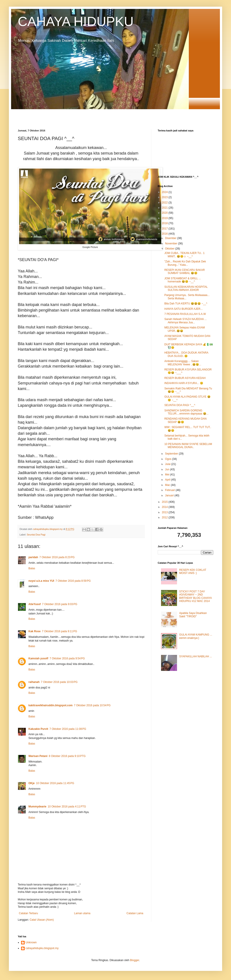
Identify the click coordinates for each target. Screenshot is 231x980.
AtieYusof (35, 604)
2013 (165, 512)
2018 (165, 223)
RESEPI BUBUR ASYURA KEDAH (185, 378)
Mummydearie (37, 807)
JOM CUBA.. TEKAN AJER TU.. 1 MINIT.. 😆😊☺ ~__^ (184, 255)
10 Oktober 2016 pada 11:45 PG (55, 783)
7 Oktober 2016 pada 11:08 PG (68, 729)
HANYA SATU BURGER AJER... (183, 309)
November (172, 243)
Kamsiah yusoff (38, 658)
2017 (165, 229)
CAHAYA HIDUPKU (76, 21)
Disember (171, 238)
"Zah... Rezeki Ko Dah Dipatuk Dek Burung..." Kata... (185, 263)
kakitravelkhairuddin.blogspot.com (51, 705)
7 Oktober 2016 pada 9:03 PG (60, 604)
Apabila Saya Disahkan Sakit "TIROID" (193, 615)
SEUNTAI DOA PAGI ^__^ (180, 405)
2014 (165, 507)
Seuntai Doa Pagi (36, 535)
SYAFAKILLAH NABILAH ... (196, 656)
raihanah (34, 682)
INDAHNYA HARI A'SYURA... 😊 (184, 383)
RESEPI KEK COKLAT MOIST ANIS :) (193, 571)
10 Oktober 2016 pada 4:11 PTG (67, 807)
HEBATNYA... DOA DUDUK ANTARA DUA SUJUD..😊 (186, 354)
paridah (33, 557)
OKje (32, 783)
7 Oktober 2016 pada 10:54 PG (92, 705)
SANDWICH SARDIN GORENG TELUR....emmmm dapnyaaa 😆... (186, 412)
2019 (165, 218)
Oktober (170, 249)
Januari (170, 495)
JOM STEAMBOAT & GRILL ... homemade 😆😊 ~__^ (183, 280)
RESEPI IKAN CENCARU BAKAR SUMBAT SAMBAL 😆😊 (185, 272)
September (172, 454)
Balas (32, 568)
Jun (168, 469)
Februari (170, 490)
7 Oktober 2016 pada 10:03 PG (59, 682)
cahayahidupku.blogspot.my (42, 948)
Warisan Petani (38, 756)
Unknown (31, 942)
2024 (165, 192)
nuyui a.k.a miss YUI (41, 581)
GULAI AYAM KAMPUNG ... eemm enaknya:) (196, 636)
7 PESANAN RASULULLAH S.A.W (185, 314)
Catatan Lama (135, 913)
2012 (165, 517)
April (168, 480)
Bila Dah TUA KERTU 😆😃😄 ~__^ (186, 304)
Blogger (134, 960)
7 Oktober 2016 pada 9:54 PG (67, 658)
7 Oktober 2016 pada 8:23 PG (57, 557)
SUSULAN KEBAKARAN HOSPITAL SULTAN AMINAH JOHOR (186, 288)
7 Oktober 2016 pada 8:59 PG (73, 581)
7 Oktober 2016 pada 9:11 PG (60, 631)
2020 (165, 213)
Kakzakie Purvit (38, 729)
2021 (165, 208)
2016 (165, 234)
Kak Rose (35, 631)
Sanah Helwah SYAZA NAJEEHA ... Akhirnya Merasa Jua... (186, 321)
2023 (165, 197)
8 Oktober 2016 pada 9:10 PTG (67, 756)
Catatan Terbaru (28, 913)
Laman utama (82, 913)
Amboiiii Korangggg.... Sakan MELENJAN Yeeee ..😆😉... (183, 363)
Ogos (169, 459)
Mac (168, 485)
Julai (168, 464)
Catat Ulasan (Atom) (42, 920)
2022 (165, 203)
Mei (168, 475)
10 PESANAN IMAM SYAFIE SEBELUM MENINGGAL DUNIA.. (188, 446)
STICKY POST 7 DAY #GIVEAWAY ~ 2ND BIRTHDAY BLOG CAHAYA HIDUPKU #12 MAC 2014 (195, 596)
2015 (165, 502)
